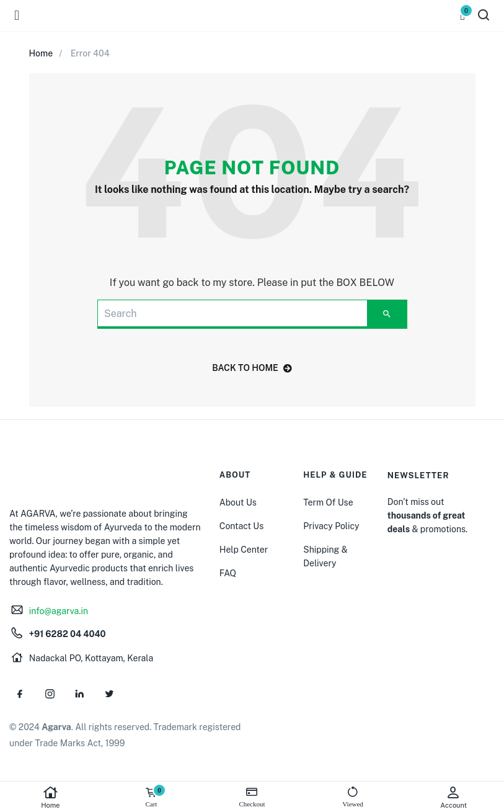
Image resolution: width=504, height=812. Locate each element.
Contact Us (241, 526)
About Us (238, 502)
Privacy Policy (331, 526)
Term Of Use (328, 502)
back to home (252, 368)
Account (453, 797)
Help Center (244, 550)
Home (51, 797)
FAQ (228, 573)
